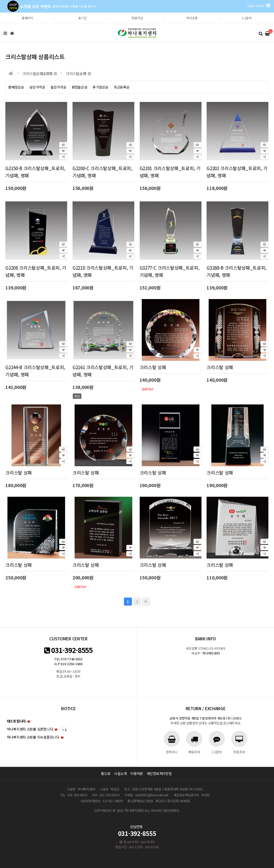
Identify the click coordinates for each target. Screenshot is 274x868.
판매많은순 (16, 87)
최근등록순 (122, 87)
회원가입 (137, 18)
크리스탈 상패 (153, 367)
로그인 (82, 18)
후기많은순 (100, 87)
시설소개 (120, 773)
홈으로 (106, 773)
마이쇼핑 (192, 18)
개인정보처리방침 (159, 773)
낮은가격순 (37, 87)
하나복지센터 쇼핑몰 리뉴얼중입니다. (34, 737)
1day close (259, 5)
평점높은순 (80, 87)
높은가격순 (58, 87)
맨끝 (146, 602)
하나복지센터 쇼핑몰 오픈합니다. (31, 729)
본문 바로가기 (0, 13)
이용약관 (137, 773)
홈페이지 (27, 18)
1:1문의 (247, 18)
